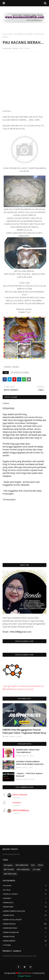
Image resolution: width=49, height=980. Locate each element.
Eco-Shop (25, 890)
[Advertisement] (24, 79)
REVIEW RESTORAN (25, 928)
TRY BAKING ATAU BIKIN (23, 34)
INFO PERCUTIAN (10, 874)
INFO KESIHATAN (22, 865)
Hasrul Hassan (20, 795)
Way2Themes (26, 973)
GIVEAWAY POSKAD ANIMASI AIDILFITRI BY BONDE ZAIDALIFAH (30, 763)
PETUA (40, 865)
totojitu (17, 802)
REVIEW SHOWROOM (25, 932)
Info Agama (8, 865)
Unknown (7, 48)
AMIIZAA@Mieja (21, 810)
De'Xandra (25, 886)
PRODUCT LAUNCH (25, 894)
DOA (33, 865)
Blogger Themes (25, 976)
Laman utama (8, 34)
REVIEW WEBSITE (25, 941)
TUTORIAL (25, 945)
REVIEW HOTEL (25, 915)
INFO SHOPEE (9, 869)
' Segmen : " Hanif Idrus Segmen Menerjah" (29, 775)
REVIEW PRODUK (25, 924)
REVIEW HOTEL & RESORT (25, 920)
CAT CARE (36, 869)
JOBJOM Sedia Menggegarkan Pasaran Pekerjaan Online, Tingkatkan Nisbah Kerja (24, 731)
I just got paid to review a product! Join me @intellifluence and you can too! (23, 685)
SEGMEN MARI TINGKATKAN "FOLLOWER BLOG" (28, 751)
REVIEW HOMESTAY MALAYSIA (25, 911)
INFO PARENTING (23, 869)
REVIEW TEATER (25, 937)
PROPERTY (25, 898)
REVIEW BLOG (25, 903)
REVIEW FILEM (25, 907)
